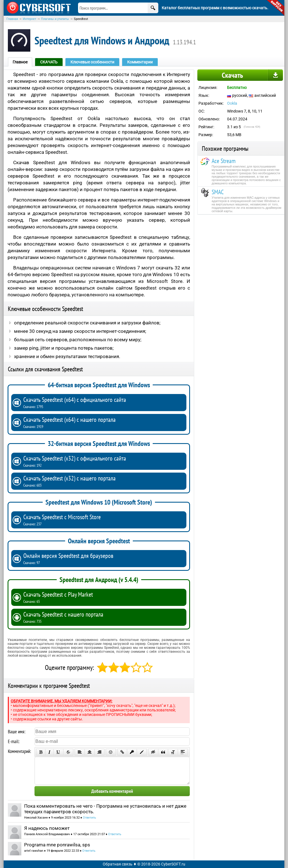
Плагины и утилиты (55, 19)
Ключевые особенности (92, 62)
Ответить (89, 818)
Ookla (232, 103)
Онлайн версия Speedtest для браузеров (103, 558)
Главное (20, 62)
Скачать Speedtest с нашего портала (103, 617)
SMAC (218, 192)
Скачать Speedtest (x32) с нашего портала (103, 481)
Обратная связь (118, 864)
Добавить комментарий (112, 791)
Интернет (29, 19)
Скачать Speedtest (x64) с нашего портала (103, 422)
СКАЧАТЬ (49, 62)
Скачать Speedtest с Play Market (103, 597)
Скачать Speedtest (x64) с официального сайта (103, 402)
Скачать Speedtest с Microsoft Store (103, 520)
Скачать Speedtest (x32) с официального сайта (103, 461)
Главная (12, 19)
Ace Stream (224, 161)
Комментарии (140, 62)
